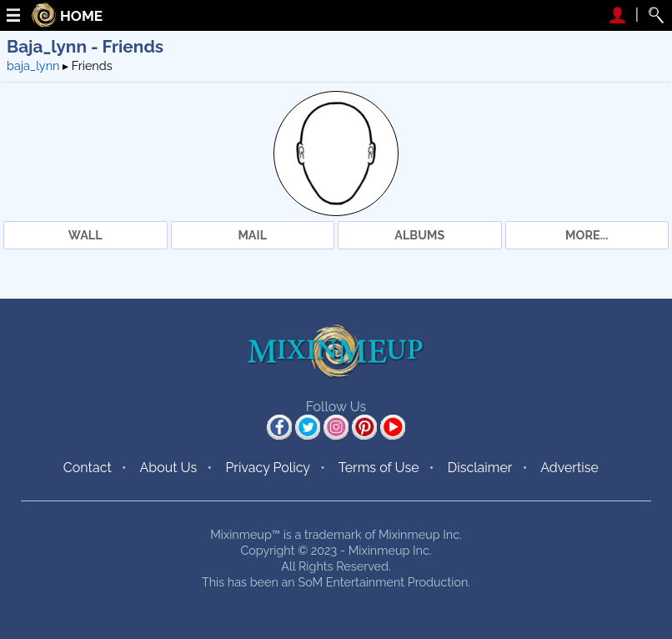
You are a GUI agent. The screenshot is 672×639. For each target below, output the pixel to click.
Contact (88, 468)
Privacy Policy (268, 468)
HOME (81, 16)
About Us (168, 468)
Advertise (569, 468)
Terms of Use (379, 468)
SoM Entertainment (351, 582)
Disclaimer (480, 468)
